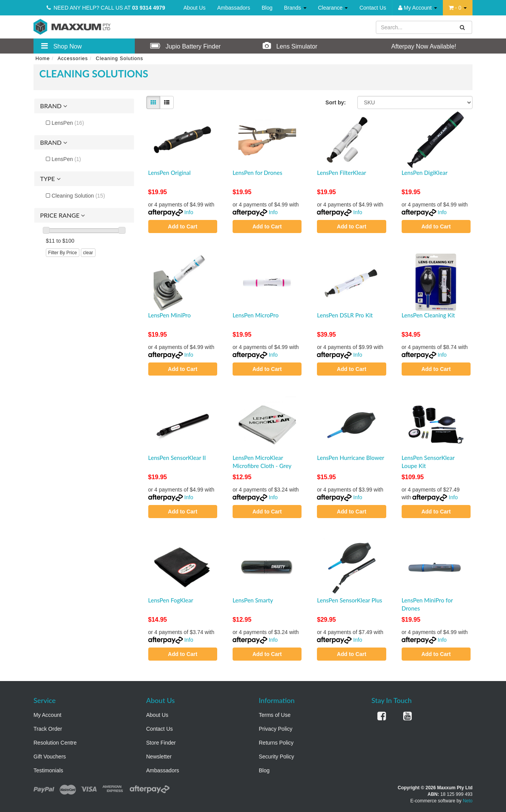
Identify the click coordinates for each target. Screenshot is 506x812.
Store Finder (161, 743)
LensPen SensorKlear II (177, 458)
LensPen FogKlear (171, 600)
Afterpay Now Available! (416, 46)
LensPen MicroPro (256, 315)
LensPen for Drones (257, 173)
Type (50, 179)
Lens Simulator (290, 46)
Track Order (48, 729)
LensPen (68, 123)
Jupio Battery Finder (186, 46)
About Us (194, 8)
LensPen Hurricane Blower (351, 458)
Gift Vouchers (50, 757)
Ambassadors (234, 8)
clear (88, 253)
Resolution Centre (55, 743)
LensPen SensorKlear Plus (349, 600)
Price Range (62, 215)
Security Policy (276, 757)
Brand (54, 106)
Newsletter (159, 757)
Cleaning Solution (78, 196)
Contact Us (373, 8)
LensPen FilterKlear (342, 173)
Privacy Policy (276, 729)
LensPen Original (170, 173)
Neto (468, 801)
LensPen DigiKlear (425, 173)
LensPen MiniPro (170, 315)
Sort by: (336, 102)
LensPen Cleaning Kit (428, 315)
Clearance (333, 8)
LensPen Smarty (253, 600)
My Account (47, 715)
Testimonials (48, 770)
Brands (295, 8)
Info (188, 212)
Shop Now (61, 46)
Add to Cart (183, 226)
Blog (267, 8)
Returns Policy (276, 743)
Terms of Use (275, 715)
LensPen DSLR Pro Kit (345, 315)
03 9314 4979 (149, 8)
